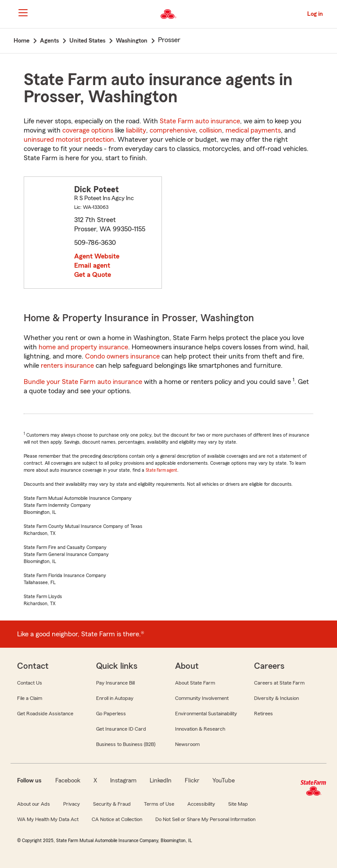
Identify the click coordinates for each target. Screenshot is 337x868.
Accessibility (201, 804)
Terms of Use (159, 804)
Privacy (72, 804)
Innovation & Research (200, 729)
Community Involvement (202, 698)
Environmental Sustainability (206, 714)
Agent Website (97, 256)
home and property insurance (83, 347)
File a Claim (30, 698)
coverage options (88, 130)
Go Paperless (111, 714)
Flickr (192, 781)
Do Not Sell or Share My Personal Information (205, 819)
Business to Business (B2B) (126, 744)
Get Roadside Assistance (45, 714)
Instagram (123, 781)
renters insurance (67, 366)
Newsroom (187, 744)
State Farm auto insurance (200, 121)
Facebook (68, 781)
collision (211, 130)
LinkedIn (161, 781)
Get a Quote (93, 275)
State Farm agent (161, 470)
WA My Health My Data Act (48, 819)
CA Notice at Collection (117, 819)
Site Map (238, 804)
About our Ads (34, 804)
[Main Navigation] (23, 13)
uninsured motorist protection (69, 140)
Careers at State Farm (279, 683)
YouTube (224, 781)
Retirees (264, 714)
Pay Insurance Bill (115, 683)
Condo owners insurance (122, 356)
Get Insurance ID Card (121, 729)
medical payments (253, 130)
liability (136, 130)
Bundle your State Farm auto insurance (83, 382)
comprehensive (173, 130)
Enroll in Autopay (115, 698)
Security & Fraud (112, 804)
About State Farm (195, 683)
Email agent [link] (92, 265)
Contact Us (30, 683)
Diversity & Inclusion (276, 698)
